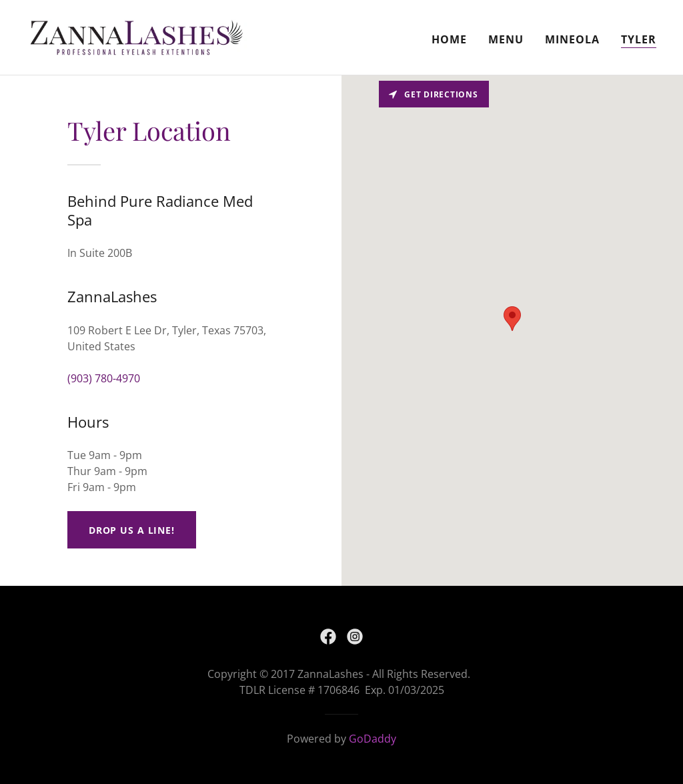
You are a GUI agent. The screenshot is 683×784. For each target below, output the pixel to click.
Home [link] (449, 39)
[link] (137, 36)
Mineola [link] (572, 39)
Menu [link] (506, 39)
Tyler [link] (639, 39)
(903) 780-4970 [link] (104, 378)
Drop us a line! (132, 530)
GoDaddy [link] (373, 739)
